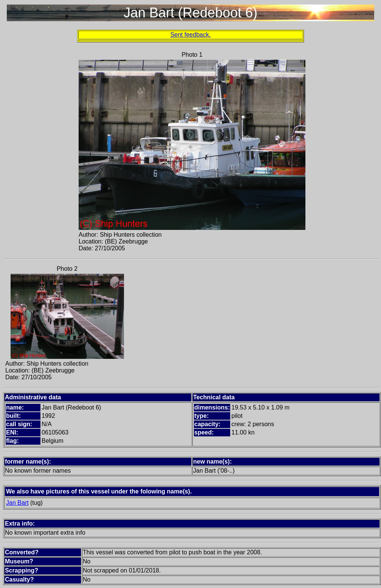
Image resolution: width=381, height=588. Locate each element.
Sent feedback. (191, 35)
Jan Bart (17, 503)
